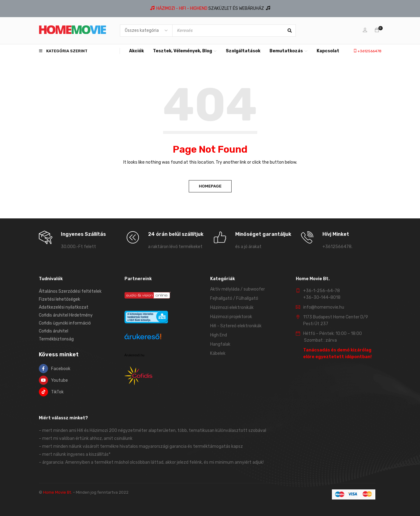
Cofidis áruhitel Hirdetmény (66, 315)
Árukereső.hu (134, 355)
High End (219, 335)
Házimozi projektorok (231, 317)
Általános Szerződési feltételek (70, 291)
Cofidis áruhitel (54, 331)
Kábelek (218, 353)
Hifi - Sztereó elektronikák (236, 326)
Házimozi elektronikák (232, 308)
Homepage (210, 186)
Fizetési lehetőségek (59, 299)
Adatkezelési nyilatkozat (64, 307)
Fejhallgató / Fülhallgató (234, 298)
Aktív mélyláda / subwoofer (238, 289)
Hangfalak (220, 344)
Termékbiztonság (56, 339)
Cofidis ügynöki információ (65, 323)
